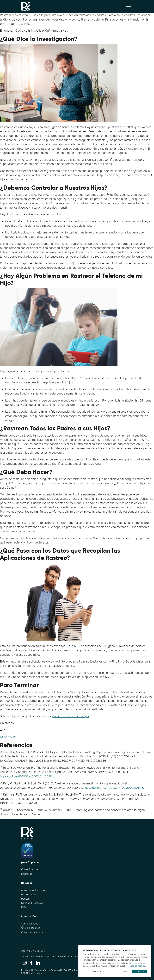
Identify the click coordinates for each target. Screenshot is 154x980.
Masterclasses (29, 894)
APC (77, 957)
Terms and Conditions (56, 957)
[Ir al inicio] (26, 6)
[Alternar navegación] (128, 7)
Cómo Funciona (30, 869)
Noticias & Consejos (32, 903)
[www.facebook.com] (31, 963)
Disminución (101, 972)
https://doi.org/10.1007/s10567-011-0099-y (27, 776)
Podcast (26, 899)
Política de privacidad (33, 957)
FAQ (24, 907)
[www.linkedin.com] (38, 963)
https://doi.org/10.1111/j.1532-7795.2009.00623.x (114, 788)
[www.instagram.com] (25, 963)
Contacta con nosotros (33, 932)
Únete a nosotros (31, 928)
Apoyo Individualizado (33, 890)
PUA (70, 957)
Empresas (27, 874)
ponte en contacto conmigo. (71, 716)
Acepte (140, 972)
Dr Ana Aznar (9, 737)
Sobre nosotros (30, 924)
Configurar (122, 972)
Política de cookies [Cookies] (136, 966)
